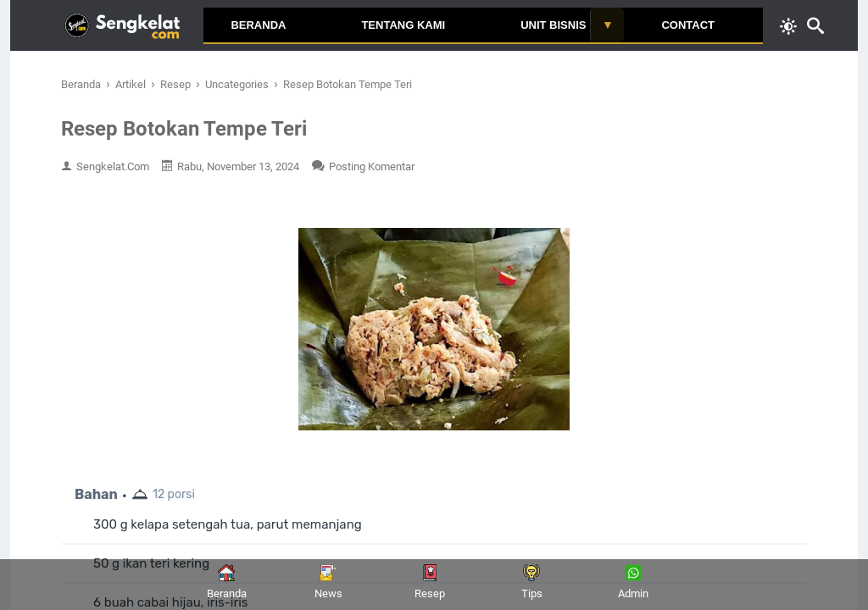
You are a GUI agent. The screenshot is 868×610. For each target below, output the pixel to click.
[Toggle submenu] (607, 25)
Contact (688, 25)
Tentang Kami (403, 25)
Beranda (258, 25)
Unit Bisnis (553, 25)
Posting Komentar (372, 166)
